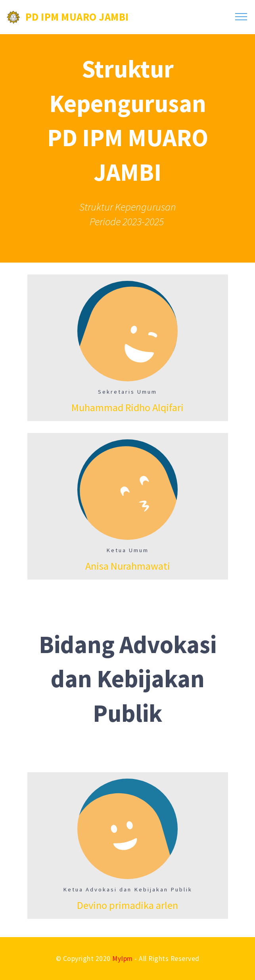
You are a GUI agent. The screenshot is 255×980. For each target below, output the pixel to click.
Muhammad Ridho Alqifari (127, 407)
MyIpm (123, 959)
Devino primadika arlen (127, 905)
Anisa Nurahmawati (128, 566)
